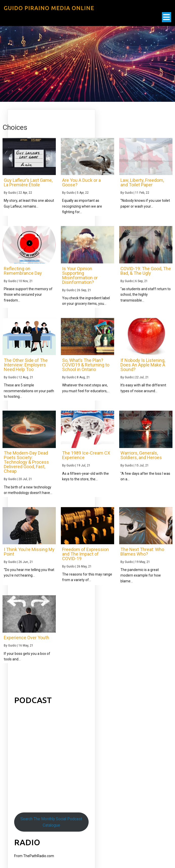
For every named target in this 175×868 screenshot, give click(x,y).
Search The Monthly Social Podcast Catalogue (51, 822)
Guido (12, 193)
